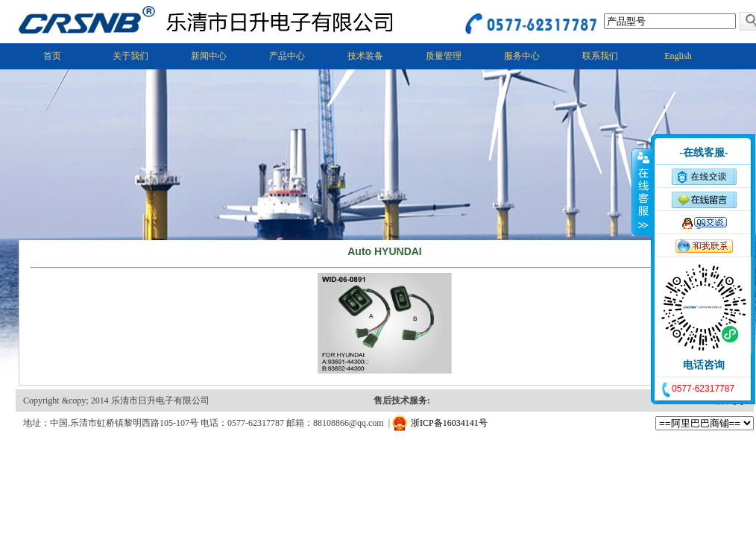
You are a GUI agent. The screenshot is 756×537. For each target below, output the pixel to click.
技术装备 (365, 56)
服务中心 (522, 56)
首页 (52, 56)
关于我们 (130, 56)
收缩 (642, 192)
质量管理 (444, 56)
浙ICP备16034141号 (449, 423)
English (678, 56)
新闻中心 (209, 56)
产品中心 (287, 56)
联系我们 (600, 56)
